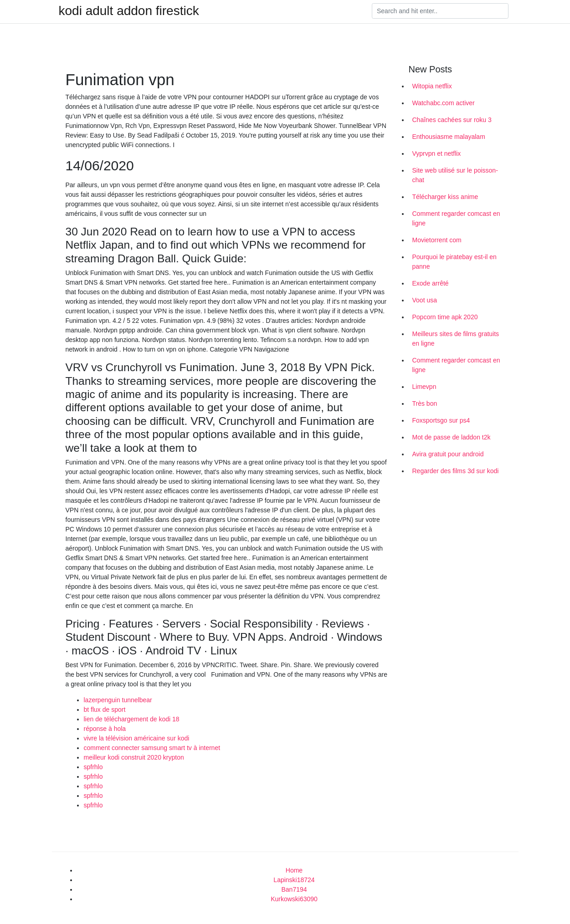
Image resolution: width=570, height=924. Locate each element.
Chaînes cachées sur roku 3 (452, 120)
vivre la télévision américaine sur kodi (137, 738)
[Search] (440, 11)
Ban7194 (294, 889)
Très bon (425, 403)
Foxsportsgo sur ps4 (441, 420)
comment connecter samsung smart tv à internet (152, 748)
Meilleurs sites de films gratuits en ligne (456, 339)
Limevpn (424, 387)
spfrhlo (93, 767)
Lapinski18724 (294, 880)
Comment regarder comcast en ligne (456, 218)
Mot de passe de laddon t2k (452, 437)
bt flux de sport (105, 710)
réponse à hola (105, 729)
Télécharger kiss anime (445, 197)
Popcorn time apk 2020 (445, 317)
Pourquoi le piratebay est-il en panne (454, 262)
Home (294, 870)
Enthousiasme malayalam (449, 137)
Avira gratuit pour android (448, 454)
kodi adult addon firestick (129, 11)
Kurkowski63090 (294, 899)
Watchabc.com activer (444, 103)
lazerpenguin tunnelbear (118, 700)
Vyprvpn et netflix (437, 153)
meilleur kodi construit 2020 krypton (134, 757)
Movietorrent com (437, 240)
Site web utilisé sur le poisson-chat (455, 175)
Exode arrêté (431, 283)
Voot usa (425, 300)
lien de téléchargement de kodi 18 (132, 719)
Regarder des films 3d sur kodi (456, 471)
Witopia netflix (432, 86)
